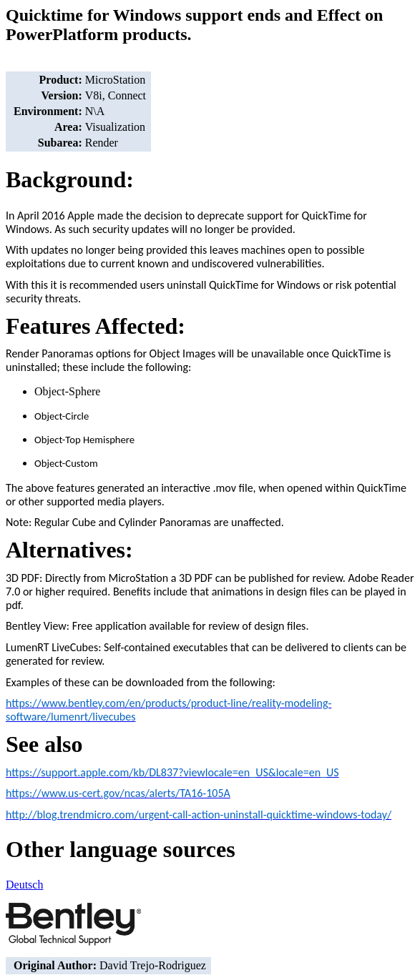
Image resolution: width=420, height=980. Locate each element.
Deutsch (24, 885)
